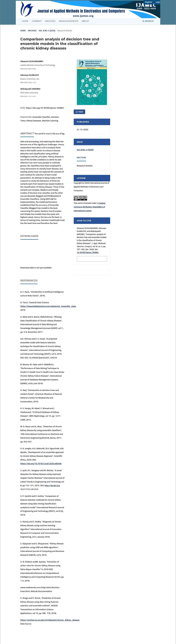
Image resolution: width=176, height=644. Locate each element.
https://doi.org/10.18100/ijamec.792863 (45, 108)
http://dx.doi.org (52, 486)
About (85, 21)
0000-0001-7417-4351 (28, 96)
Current (37, 21)
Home (25, 21)
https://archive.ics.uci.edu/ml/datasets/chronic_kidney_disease (50, 620)
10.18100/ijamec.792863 (88, 253)
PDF (80, 112)
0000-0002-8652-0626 (28, 69)
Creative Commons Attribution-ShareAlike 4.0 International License (90, 207)
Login (158, 2)
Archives (50, 21)
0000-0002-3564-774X (28, 83)
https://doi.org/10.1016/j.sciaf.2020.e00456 (41, 464)
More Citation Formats (87, 259)
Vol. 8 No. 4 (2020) (47, 31)
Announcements (69, 21)
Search (148, 21)
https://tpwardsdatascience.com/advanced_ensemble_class (48, 306)
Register (149, 2)
